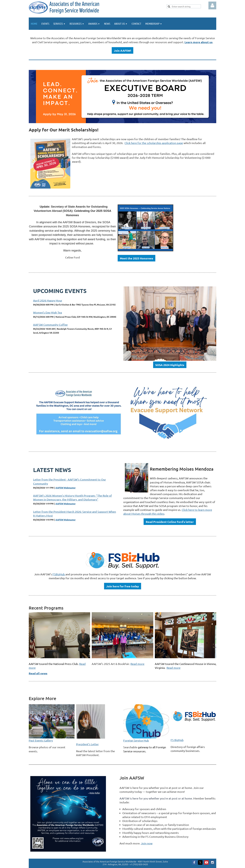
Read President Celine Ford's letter (170, 522)
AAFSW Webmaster (66, 488)
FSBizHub (59, 574)
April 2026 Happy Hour (48, 300)
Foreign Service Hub (136, 740)
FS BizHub (177, 740)
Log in (212, 5)
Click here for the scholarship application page (154, 143)
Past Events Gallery (41, 740)
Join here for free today (123, 586)
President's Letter (87, 744)
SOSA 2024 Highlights (170, 365)
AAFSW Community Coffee (50, 325)
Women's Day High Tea (47, 312)
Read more (137, 664)
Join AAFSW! (122, 50)
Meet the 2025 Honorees (136, 258)
